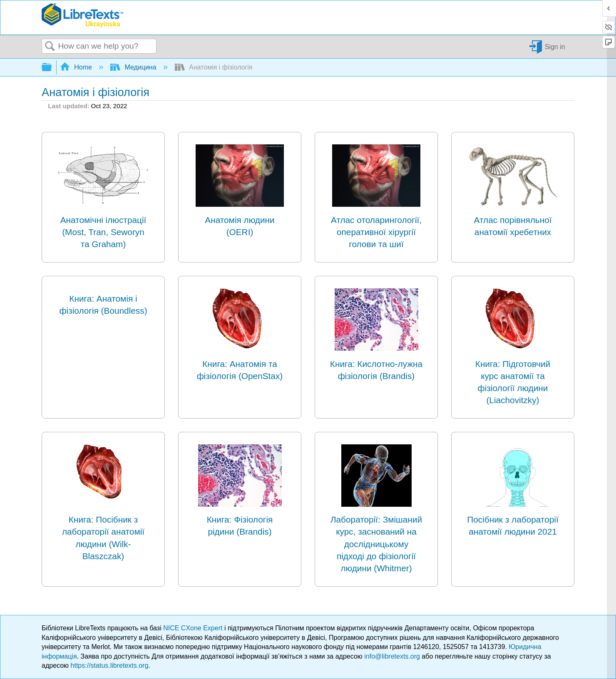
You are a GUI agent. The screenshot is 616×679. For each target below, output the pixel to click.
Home (77, 67)
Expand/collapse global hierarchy (52, 68)
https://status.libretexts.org (110, 665)
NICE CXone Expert (194, 628)
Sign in (555, 46)
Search (50, 47)
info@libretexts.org (392, 656)
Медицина (134, 67)
